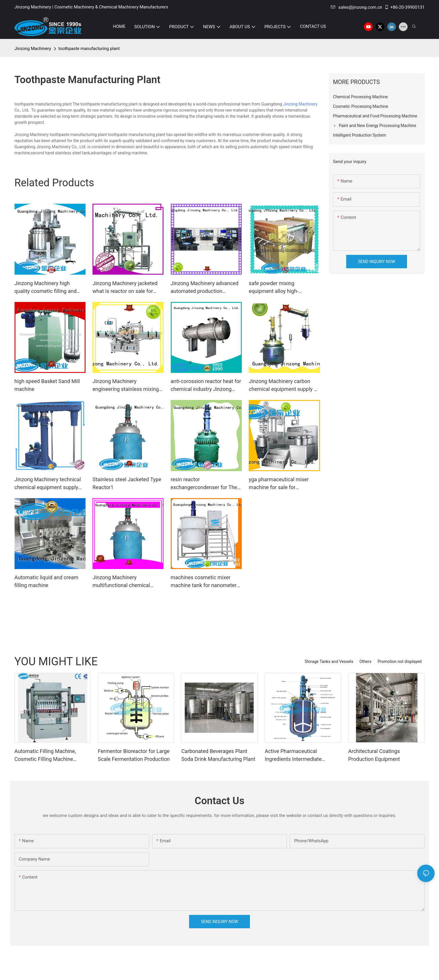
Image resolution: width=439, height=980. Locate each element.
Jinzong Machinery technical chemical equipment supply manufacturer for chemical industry (48, 484)
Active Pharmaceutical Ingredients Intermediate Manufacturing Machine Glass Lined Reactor (300, 755)
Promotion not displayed (400, 661)
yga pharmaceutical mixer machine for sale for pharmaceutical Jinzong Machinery (279, 484)
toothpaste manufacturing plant (89, 49)
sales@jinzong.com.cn (356, 7)
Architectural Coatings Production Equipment (374, 755)
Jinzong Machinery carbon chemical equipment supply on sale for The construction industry (284, 386)
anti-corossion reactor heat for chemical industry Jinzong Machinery (206, 386)
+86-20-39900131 (405, 7)
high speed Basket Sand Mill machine (47, 385)
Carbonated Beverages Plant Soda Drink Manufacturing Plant (218, 755)
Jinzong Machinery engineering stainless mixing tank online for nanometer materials (126, 386)
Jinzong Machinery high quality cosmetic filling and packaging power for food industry (46, 288)
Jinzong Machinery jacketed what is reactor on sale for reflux (125, 288)
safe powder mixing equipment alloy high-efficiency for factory (274, 288)
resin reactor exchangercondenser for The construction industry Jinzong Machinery (205, 484)
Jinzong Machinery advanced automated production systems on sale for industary (205, 288)
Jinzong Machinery (33, 49)
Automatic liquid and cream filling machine (47, 581)
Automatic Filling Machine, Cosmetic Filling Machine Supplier (45, 755)
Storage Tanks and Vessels (329, 661)
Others (365, 661)
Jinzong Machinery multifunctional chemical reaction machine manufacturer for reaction (122, 582)
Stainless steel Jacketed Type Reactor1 (127, 483)
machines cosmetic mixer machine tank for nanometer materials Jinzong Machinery (204, 582)
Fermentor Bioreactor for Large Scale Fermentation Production (134, 755)
